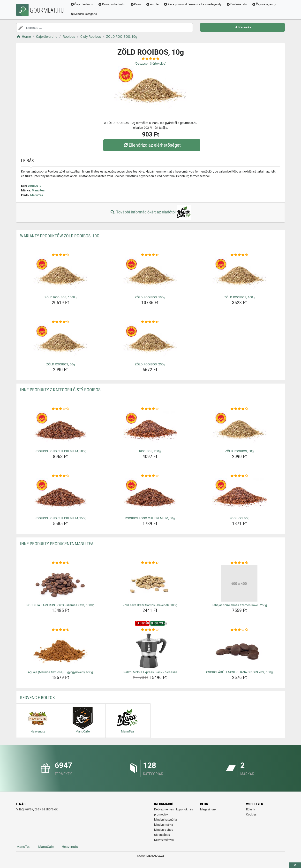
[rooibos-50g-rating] (239, 476)
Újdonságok (162, 835)
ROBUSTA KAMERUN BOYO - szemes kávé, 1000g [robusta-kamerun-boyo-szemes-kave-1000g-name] (60, 605)
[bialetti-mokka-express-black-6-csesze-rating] (150, 630)
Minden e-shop (164, 830)
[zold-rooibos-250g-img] (150, 343)
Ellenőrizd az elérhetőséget (152, 145)
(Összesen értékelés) (150, 64)
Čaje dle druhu (82, 4)
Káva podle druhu (112, 4)
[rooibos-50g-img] (239, 497)
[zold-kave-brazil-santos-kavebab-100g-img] (150, 583)
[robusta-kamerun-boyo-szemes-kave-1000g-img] (61, 583)
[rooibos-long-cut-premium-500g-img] (61, 430)
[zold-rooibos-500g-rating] (150, 255)
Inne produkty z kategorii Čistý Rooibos (60, 390)
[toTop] (295, 865)
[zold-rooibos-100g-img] (239, 276)
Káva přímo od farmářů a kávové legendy (193, 4)
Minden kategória (84, 14)
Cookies (251, 815)
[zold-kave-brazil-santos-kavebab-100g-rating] (150, 563)
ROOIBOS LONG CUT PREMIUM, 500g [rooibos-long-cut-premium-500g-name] (60, 451)
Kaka (136, 4)
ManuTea (37, 195)
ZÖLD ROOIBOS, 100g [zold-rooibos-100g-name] (239, 297)
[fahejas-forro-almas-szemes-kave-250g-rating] (239, 563)
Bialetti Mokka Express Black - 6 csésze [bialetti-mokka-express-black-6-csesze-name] (150, 672)
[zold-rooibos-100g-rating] (239, 255)
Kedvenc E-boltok (38, 698)
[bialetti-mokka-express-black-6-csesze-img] (150, 650)
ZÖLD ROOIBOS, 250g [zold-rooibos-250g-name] (150, 364)
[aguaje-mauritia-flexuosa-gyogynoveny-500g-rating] (61, 630)
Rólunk (251, 809)
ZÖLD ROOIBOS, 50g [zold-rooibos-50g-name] (60, 364)
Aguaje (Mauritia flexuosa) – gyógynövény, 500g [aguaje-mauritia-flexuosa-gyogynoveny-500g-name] (60, 672)
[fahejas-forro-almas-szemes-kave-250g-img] (239, 583)
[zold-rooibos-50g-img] (61, 343)
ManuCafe (46, 847)
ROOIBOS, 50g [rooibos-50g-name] (239, 518)
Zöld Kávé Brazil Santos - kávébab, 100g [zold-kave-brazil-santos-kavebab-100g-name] (150, 605)
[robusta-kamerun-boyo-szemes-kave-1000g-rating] (61, 563)
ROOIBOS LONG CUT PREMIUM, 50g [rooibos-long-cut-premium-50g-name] (150, 518)
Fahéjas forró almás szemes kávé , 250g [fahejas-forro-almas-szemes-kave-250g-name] (239, 605)
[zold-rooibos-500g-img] (150, 276)
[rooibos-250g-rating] (150, 409)
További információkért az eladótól (150, 212)
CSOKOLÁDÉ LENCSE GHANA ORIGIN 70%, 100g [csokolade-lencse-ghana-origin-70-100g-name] (239, 672)
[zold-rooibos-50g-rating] (61, 322)
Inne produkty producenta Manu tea (57, 544)
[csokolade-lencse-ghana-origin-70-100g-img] (239, 650)
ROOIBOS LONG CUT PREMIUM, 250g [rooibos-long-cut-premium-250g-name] (60, 518)
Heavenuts (70, 847)
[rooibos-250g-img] (150, 430)
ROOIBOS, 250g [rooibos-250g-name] (150, 451)
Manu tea (38, 190)
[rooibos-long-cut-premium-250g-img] (61, 497)
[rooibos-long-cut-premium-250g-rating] (61, 476)
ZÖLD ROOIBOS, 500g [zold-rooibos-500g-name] (150, 297)
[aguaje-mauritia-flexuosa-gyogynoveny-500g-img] (61, 650)
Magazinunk (208, 809)
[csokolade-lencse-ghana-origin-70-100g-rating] (239, 630)
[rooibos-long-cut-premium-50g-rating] (150, 476)
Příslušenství (237, 4)
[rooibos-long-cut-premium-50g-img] (150, 497)
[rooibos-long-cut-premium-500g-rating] (61, 409)
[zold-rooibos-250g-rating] (150, 322)
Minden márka (164, 825)
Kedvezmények (164, 840)
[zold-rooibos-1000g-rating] (61, 255)
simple (152, 4)
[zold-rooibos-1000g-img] (61, 276)
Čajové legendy (264, 4)
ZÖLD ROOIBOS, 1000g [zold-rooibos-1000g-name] (60, 297)
